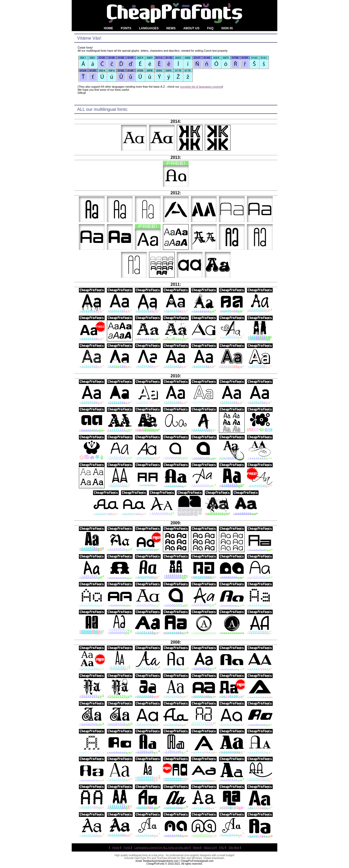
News (196, 847)
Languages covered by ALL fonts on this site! (162, 847)
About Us (209, 847)
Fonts (127, 847)
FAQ (222, 847)
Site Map (234, 847)
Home (116, 847)
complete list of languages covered (201, 87)
